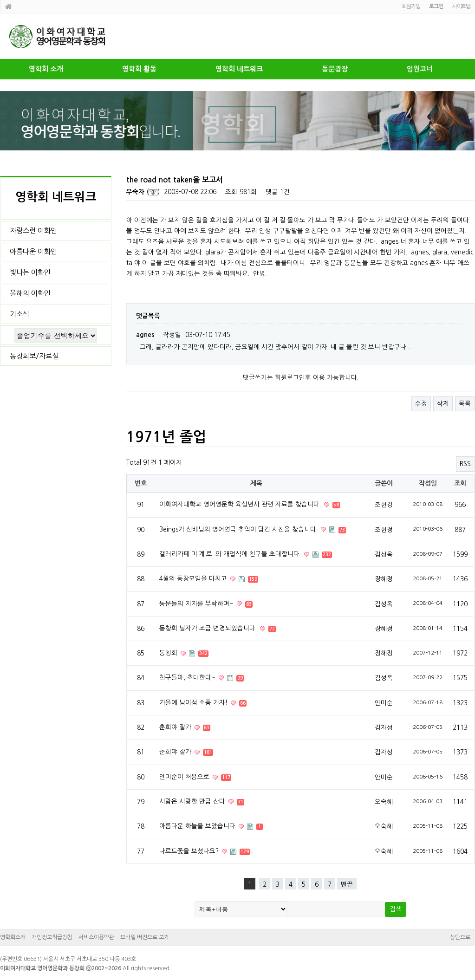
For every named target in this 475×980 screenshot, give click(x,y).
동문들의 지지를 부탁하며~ (197, 604)
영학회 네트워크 (239, 69)
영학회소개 (13, 937)
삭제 (443, 403)
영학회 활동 (139, 69)
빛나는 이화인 (30, 272)
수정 (421, 403)
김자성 (384, 727)
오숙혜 (384, 802)
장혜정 (384, 579)
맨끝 (347, 884)
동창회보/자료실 (34, 356)
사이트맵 (461, 6)
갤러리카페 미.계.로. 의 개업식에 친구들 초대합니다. (231, 554)
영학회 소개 (46, 69)
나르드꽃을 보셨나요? (190, 851)
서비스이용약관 (96, 937)
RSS (465, 464)
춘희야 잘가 (176, 727)
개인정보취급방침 (52, 937)
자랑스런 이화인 (33, 230)
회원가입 (411, 6)
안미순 (384, 703)
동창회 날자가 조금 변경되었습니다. (209, 628)
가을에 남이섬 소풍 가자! (194, 702)
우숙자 (135, 192)
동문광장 (335, 69)
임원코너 (420, 69)
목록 (465, 403)
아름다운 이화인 (33, 251)
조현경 (384, 505)
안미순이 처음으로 (185, 777)
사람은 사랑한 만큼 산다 (193, 801)
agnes (145, 335)
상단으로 (460, 937)
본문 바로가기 (0, 0)
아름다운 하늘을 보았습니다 (198, 826)
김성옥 (384, 554)
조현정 (384, 530)
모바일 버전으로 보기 (145, 937)
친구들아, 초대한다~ (188, 677)
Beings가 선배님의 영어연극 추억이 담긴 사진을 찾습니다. (239, 529)
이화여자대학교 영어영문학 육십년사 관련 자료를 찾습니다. (241, 504)
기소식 (20, 314)
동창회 (169, 653)
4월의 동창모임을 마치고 (194, 578)
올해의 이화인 (30, 293)
